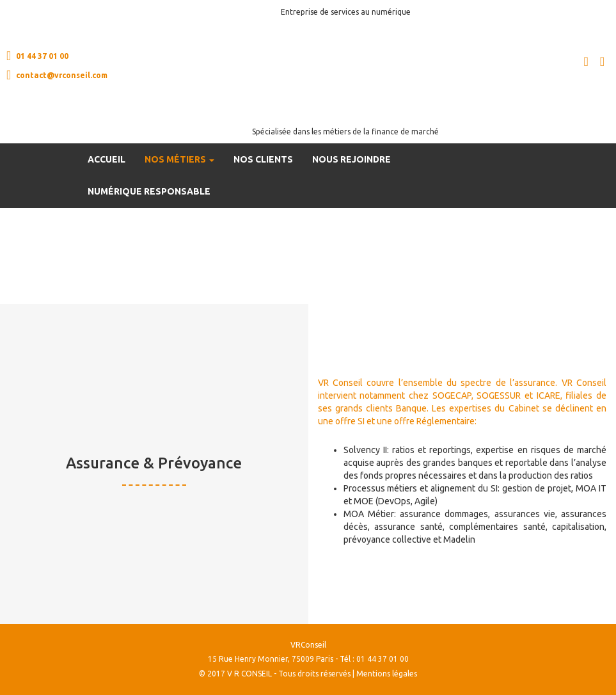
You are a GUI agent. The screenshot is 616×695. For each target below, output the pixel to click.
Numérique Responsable (149, 191)
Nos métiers (179, 159)
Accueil (107, 159)
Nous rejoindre (351, 159)
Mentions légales (387, 674)
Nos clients (263, 159)
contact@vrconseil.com (57, 75)
